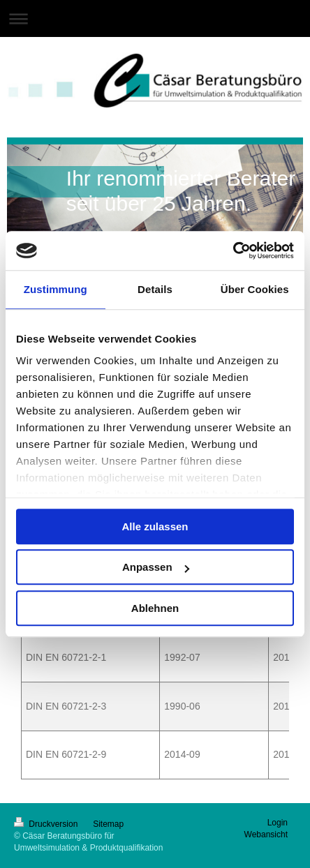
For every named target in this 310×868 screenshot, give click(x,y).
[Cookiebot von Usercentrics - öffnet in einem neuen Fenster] (233, 250)
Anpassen (156, 567)
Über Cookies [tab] (255, 289)
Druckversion (47, 824)
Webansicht (266, 835)
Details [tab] (155, 289)
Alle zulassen (155, 526)
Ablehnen (155, 608)
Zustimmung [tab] (56, 289)
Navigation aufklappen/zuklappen (155, 18)
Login (278, 823)
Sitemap (108, 824)
